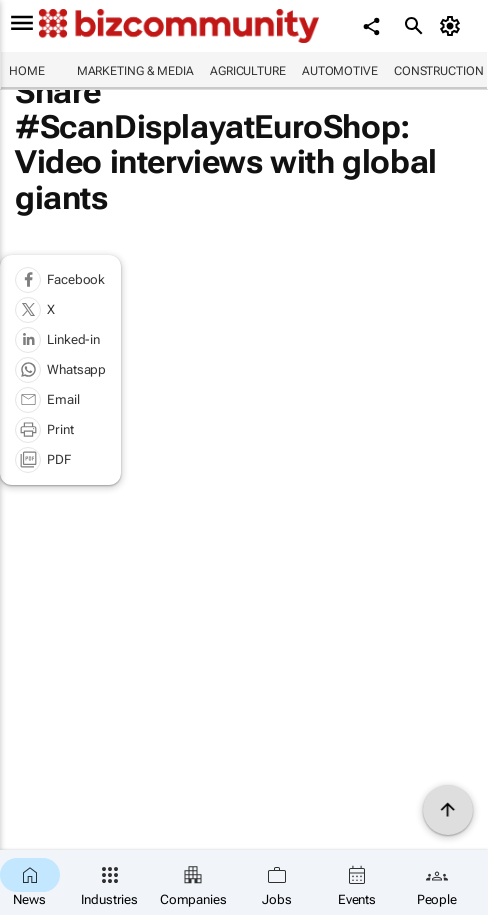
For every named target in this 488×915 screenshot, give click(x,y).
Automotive (340, 71)
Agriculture (248, 71)
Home (27, 71)
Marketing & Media (135, 71)
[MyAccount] (453, 26)
